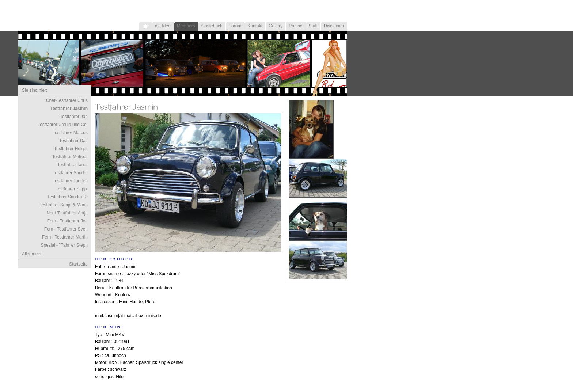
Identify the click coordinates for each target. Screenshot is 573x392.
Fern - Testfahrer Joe (67, 221)
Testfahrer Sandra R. (67, 197)
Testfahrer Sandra (70, 173)
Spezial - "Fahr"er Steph (64, 245)
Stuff (313, 26)
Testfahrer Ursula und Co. (63, 125)
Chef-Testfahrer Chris (67, 100)
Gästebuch (212, 26)
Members (186, 26)
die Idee (163, 26)
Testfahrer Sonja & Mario (64, 205)
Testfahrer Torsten (70, 181)
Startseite (78, 264)
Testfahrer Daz (73, 141)
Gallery (276, 26)
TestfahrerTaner (73, 165)
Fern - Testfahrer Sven (66, 229)
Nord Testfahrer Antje (67, 213)
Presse (295, 26)
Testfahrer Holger (71, 149)
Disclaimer (334, 26)
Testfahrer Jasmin (69, 109)
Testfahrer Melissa (70, 157)
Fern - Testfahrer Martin (65, 237)
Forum (235, 26)
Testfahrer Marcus (70, 133)
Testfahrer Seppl (72, 189)
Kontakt (255, 26)
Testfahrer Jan (74, 117)
